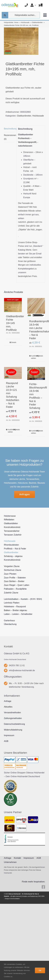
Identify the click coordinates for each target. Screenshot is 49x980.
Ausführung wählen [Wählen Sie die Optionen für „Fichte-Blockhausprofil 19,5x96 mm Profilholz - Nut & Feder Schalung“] (34, 432)
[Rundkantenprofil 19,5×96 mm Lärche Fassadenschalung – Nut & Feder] (36, 307)
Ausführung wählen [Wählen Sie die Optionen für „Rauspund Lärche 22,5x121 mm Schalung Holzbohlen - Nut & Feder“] (10, 431)
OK (40, 970)
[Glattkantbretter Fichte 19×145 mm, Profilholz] (13, 305)
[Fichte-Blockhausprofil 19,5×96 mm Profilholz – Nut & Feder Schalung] (36, 373)
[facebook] (43, 887)
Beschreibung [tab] (9, 129)
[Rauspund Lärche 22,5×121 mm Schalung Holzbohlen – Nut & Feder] (13, 373)
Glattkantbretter (24, 116)
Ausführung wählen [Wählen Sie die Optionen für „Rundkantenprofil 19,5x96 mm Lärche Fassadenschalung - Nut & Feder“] (34, 357)
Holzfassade (38, 116)
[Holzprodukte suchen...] (21, 15)
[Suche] (5, 15)
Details (14, 342)
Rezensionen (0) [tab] (9, 137)
